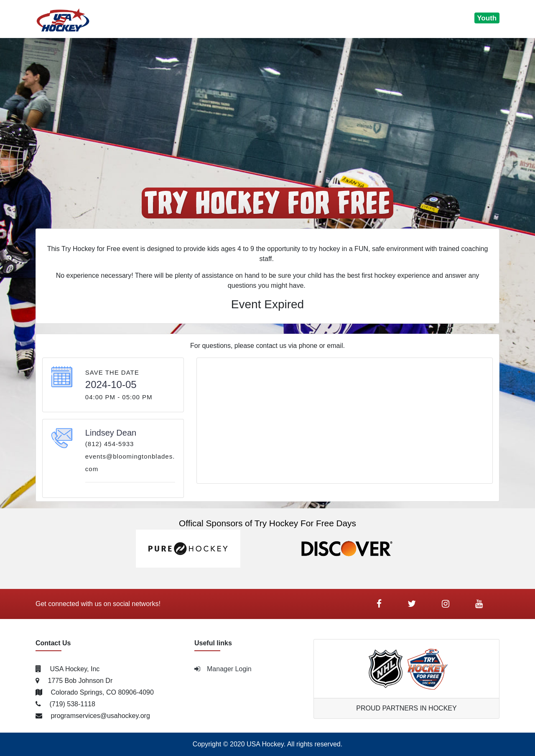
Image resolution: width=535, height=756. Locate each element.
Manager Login (223, 669)
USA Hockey (265, 744)
